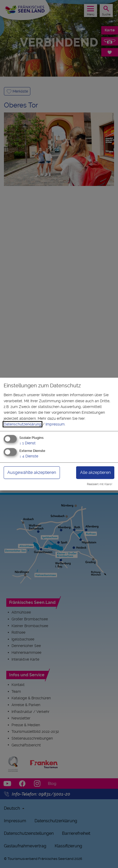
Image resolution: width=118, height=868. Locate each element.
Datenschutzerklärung (23, 424)
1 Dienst (27, 443)
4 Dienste (29, 456)
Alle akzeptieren (95, 473)
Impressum (55, 424)
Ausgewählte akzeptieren (32, 473)
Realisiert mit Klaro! (100, 484)
